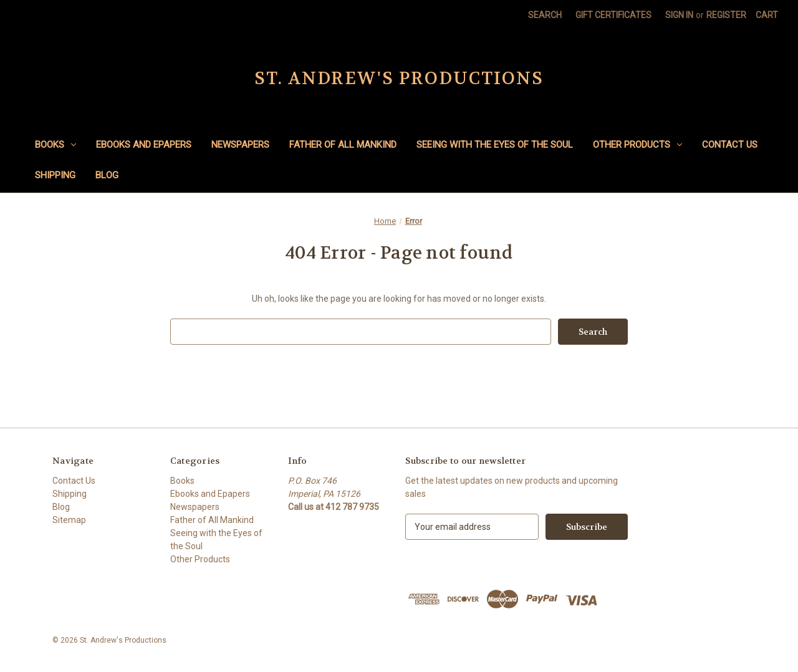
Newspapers (240, 145)
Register (726, 15)
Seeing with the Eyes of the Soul (495, 145)
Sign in (679, 15)
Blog (107, 175)
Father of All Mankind (343, 145)
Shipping (55, 175)
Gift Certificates (613, 15)
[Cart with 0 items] (767, 15)
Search (545, 15)
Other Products (637, 145)
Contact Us (730, 145)
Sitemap (69, 520)
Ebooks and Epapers (144, 145)
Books (55, 145)
